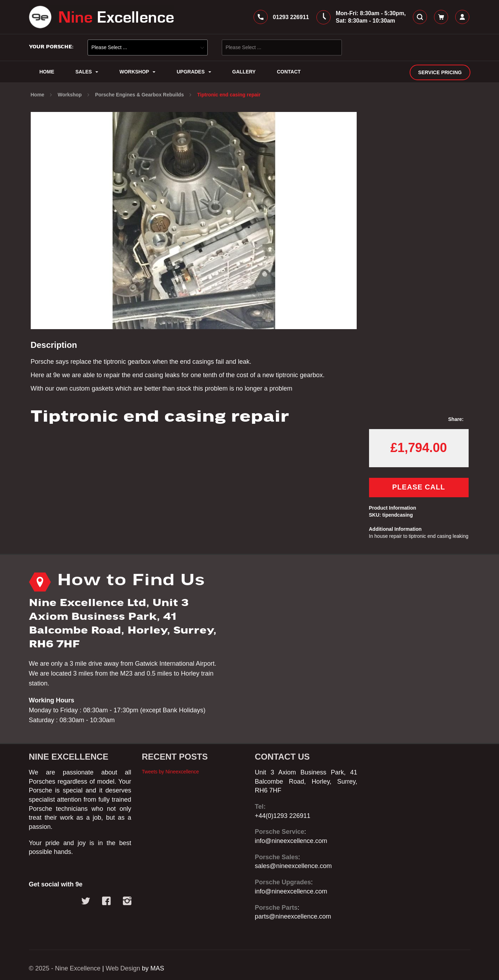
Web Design (123, 968)
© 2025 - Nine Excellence (65, 968)
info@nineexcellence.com (291, 841)
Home (38, 95)
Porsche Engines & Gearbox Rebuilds (140, 95)
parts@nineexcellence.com (293, 916)
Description (54, 345)
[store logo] (101, 17)
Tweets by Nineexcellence (171, 772)
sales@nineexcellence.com (293, 866)
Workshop (70, 95)
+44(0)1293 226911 (283, 816)
